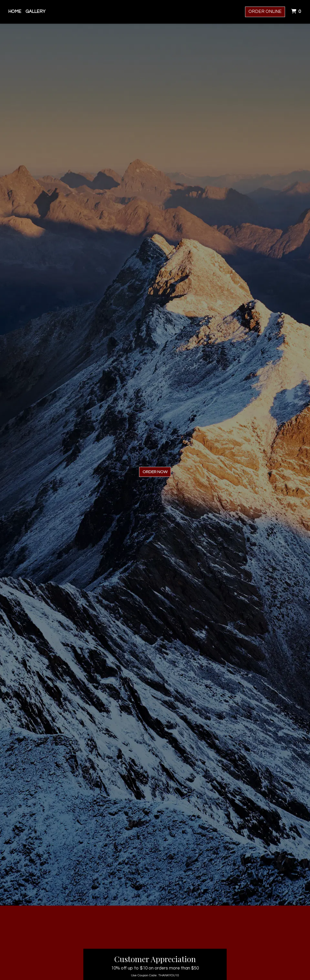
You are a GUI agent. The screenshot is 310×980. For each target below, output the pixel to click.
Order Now (155, 472)
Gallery (35, 12)
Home (15, 12)
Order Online (265, 12)
